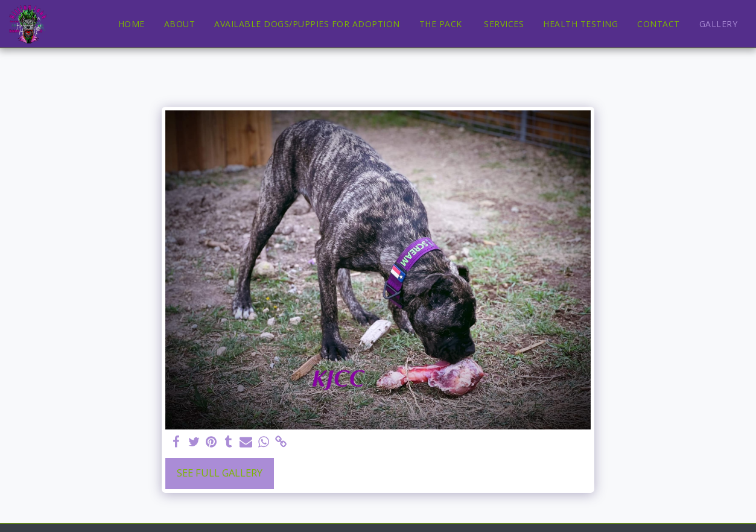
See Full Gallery (220, 473)
